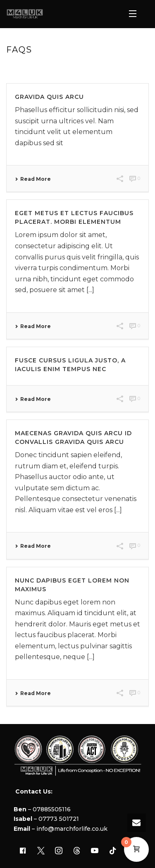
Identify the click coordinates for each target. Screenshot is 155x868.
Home (67, 67)
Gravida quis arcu (49, 97)
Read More (33, 179)
